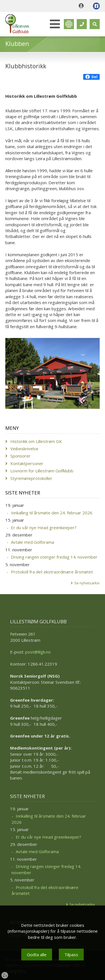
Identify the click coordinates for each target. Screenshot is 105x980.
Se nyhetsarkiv (87, 583)
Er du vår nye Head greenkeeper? (44, 528)
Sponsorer (20, 456)
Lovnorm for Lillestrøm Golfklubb (42, 471)
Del (91, 77)
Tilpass (71, 955)
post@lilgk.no (38, 652)
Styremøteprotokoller (31, 478)
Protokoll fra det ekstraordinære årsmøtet (52, 572)
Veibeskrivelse (24, 449)
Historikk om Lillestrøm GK (36, 441)
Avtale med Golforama (32, 542)
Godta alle (37, 955)
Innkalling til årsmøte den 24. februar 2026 (52, 513)
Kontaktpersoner (27, 463)
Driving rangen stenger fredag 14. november (54, 557)
